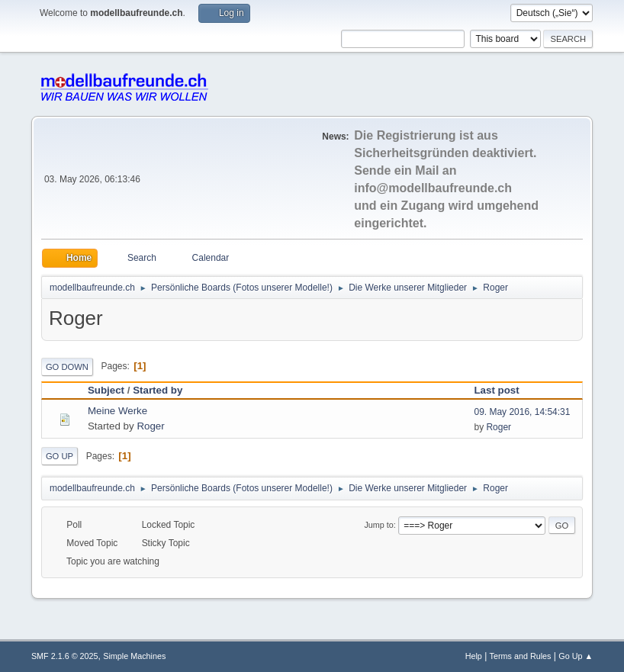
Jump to (378, 525)
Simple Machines (134, 656)
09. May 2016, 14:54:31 (522, 412)
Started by (158, 390)
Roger (150, 426)
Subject (106, 390)
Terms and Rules (521, 656)
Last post (503, 390)
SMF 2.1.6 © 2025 (65, 656)
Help (474, 656)
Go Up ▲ (576, 656)
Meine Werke (117, 411)
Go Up (60, 456)
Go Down (67, 367)
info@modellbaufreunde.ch (433, 188)
